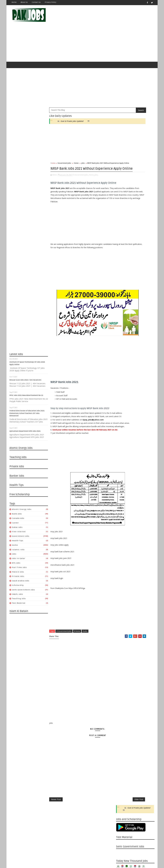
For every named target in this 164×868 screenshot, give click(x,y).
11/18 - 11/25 (122, 758)
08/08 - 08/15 (122, 349)
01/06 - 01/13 (122, 736)
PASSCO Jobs (18, 560)
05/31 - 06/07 (122, 523)
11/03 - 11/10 (122, 605)
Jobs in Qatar (19, 547)
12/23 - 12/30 (122, 743)
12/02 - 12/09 (122, 752)
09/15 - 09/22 (122, 627)
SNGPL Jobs (18, 583)
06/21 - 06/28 (122, 514)
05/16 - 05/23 (122, 385)
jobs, (96, 171)
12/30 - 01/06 (122, 740)
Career (16, 511)
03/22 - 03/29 (122, 553)
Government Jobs (21, 525)
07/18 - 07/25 (122, 358)
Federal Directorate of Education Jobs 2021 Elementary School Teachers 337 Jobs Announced (27, 402)
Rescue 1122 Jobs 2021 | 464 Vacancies (25, 368)
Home (14, 2)
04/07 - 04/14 (122, 697)
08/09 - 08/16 (122, 495)
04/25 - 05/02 (122, 392)
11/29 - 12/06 (122, 450)
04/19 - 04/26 (122, 541)
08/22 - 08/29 (122, 343)
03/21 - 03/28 (122, 407)
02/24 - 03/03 (122, 715)
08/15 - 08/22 (122, 346)
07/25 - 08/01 (122, 355)
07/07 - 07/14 (122, 657)
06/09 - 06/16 (122, 669)
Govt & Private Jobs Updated (72, 109)
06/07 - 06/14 (122, 520)
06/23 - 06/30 (122, 663)
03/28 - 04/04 (122, 404)
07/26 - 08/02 (122, 502)
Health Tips (18, 529)
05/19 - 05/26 (122, 679)
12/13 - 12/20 (122, 443)
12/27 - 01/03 (122, 437)
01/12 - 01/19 (122, 575)
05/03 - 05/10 (122, 535)
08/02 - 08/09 (122, 498)
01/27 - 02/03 (122, 727)
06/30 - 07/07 (122, 660)
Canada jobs (18, 507)
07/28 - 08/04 (122, 648)
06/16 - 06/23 (122, 666)
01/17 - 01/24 (122, 428)
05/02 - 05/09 (122, 389)
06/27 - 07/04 (122, 367)
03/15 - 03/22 (122, 556)
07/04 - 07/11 (122, 364)
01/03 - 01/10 (122, 434)
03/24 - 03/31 (122, 703)
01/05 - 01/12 (122, 578)
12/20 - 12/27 (122, 440)
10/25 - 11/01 (122, 462)
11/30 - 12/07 (122, 334)
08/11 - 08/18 (122, 642)
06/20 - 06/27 (122, 370)
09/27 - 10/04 (122, 474)
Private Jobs (18, 565)
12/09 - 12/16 (122, 749)
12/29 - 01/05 (122, 581)
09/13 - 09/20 (122, 480)
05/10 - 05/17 (122, 532)
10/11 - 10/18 (122, 468)
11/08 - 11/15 (122, 459)
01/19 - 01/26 (122, 572)
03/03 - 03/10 (122, 712)
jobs (14, 542)
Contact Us (36, 2)
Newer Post (56, 823)
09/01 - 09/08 (122, 633)
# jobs (85, 654)
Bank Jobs (17, 502)
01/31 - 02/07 (122, 422)
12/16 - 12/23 (122, 746)
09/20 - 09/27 (122, 477)
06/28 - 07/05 (122, 511)
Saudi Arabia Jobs (21, 569)
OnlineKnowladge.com (35, 860)
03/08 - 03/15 (122, 559)
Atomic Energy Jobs (22, 498)
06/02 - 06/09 (122, 672)
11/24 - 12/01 (122, 596)
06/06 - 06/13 (122, 376)
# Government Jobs (64, 654)
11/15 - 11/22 (122, 456)
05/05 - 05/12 (122, 685)
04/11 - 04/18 (122, 398)
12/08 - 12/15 (122, 590)
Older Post (107, 823)
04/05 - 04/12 (122, 547)
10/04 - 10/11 (122, 471)
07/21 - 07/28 (122, 651)
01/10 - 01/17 (122, 431)
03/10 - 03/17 (122, 709)
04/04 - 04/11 (122, 401)
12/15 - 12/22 (122, 587)
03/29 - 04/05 (122, 550)
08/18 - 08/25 (122, 639)
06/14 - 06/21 (122, 517)
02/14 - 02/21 (122, 416)
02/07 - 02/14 (122, 419)
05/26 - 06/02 (122, 675)
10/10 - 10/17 (122, 337)
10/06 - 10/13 (122, 617)
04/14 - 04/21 (122, 694)
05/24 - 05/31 (122, 526)
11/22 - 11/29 (122, 453)
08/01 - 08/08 (122, 352)
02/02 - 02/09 (122, 566)
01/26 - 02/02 (122, 569)
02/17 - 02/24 (122, 718)
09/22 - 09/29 (122, 623)
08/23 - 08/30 (122, 489)
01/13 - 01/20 (122, 733)
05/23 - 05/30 (122, 383)
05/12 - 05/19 (122, 682)
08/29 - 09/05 (122, 340)
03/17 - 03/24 (122, 706)
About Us (24, 2)
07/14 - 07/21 (122, 654)
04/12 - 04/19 (122, 544)
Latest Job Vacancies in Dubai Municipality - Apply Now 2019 (140, 260)
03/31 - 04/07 (122, 700)
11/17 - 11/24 (122, 599)
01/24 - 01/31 (122, 425)
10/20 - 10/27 (122, 611)
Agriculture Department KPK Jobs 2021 (25, 420)
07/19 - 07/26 (122, 504)
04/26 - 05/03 (122, 538)
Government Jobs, (82, 171)
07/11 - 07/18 (122, 361)
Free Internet (19, 520)
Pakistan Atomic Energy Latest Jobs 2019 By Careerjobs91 (139, 239)
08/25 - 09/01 (122, 636)
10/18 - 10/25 (122, 465)
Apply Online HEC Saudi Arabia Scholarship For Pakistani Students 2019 (139, 283)
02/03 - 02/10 (122, 724)
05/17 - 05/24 (122, 529)
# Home (77, 654)
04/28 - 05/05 (122, 688)
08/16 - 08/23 (122, 492)
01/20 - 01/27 (122, 730)
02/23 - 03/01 (122, 563)
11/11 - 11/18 (122, 761)
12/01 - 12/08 (122, 593)
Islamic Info (18, 538)
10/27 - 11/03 (122, 608)
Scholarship (18, 574)
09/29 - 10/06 (122, 621)
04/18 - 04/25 (122, 395)
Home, (92, 171)
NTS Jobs (16, 551)
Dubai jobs (17, 516)
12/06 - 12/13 (122, 447)
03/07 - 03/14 (122, 413)
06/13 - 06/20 (122, 373)
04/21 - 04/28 (122, 691)
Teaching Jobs (19, 587)
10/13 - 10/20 (122, 614)
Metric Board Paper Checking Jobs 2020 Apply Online (140, 250)
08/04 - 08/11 (122, 645)
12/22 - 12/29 (122, 584)
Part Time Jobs (20, 556)
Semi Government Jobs (24, 578)
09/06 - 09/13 (122, 483)
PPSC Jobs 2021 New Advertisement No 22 (26, 384)
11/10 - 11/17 (122, 602)
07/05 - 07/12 (122, 508)
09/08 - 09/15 (122, 630)
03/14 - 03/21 (122, 410)
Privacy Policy (51, 2)
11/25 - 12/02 (122, 755)
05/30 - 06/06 (122, 379)
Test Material (19, 592)
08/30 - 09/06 (122, 486)
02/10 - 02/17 (122, 721)
